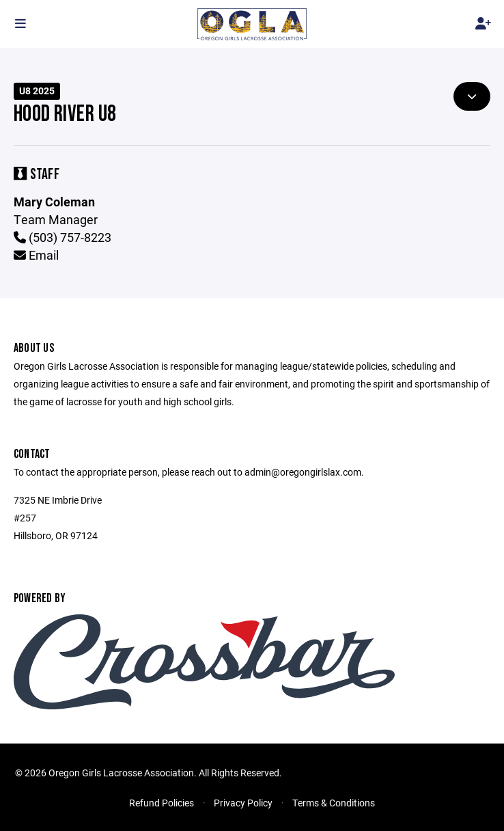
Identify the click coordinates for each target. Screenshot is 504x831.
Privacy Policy (243, 803)
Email (36, 255)
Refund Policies (162, 803)
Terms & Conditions (334, 803)
